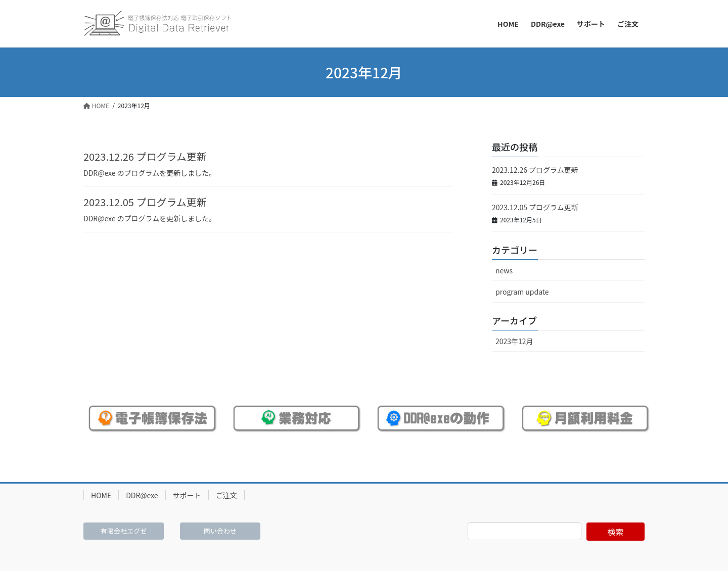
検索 (615, 532)
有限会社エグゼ (124, 531)
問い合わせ (220, 531)
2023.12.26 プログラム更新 (145, 156)
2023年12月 (514, 341)
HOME (101, 495)
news (504, 270)
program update (522, 292)
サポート (187, 495)
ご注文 (226, 495)
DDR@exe (142, 495)
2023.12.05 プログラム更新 (145, 202)
